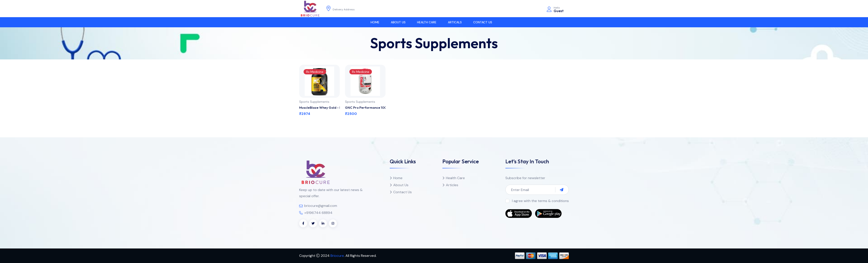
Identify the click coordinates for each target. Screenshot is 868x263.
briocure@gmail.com (321, 206)
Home (375, 22)
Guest (559, 11)
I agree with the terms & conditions (540, 201)
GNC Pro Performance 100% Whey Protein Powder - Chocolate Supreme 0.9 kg (365, 108)
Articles (452, 185)
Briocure (337, 256)
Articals (455, 22)
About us (398, 22)
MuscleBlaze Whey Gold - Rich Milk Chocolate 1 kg (319, 108)
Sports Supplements (314, 102)
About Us (401, 185)
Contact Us (483, 22)
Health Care (427, 22)
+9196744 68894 (318, 213)
